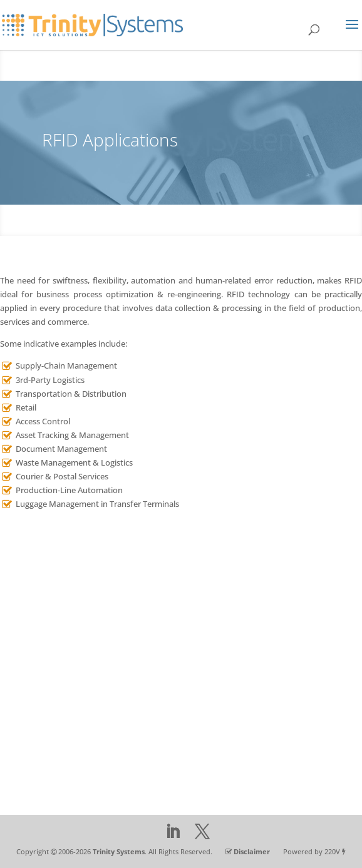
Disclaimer (252, 851)
